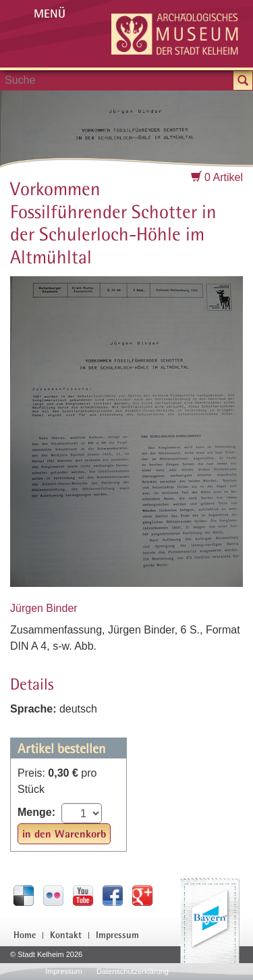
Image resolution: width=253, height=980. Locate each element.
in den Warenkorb (64, 833)
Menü (50, 13)
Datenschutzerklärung (133, 971)
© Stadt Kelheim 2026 (46, 954)
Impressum (117, 935)
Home (25, 935)
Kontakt (66, 935)
